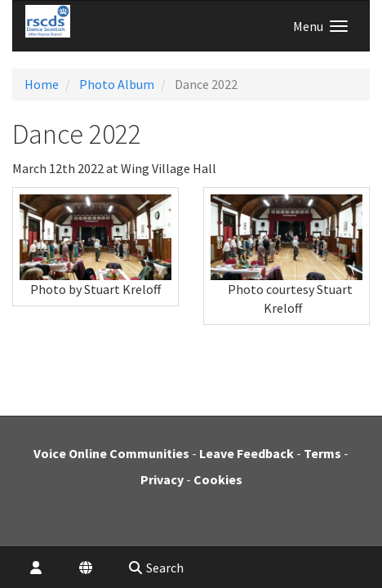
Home (42, 84)
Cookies (218, 479)
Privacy (162, 479)
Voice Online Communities (111, 453)
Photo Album (117, 84)
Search (155, 568)
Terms (322, 453)
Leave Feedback (247, 453)
